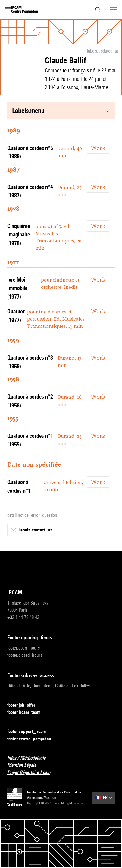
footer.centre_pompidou (33, 739)
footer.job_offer (25, 705)
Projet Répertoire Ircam (32, 773)
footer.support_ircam (30, 732)
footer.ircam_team (27, 713)
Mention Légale (25, 765)
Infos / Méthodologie (30, 758)
